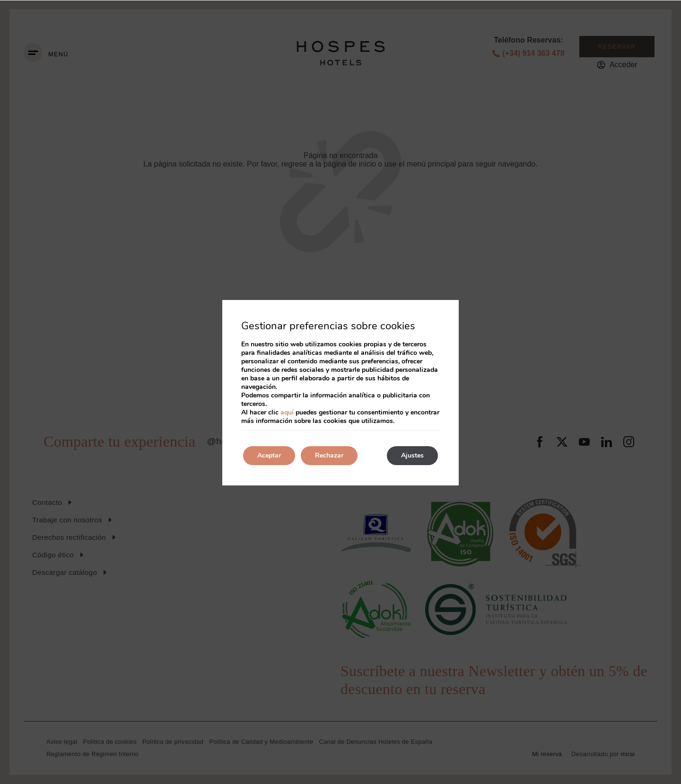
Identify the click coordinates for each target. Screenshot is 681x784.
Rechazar (329, 455)
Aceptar (269, 455)
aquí (287, 412)
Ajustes (412, 455)
